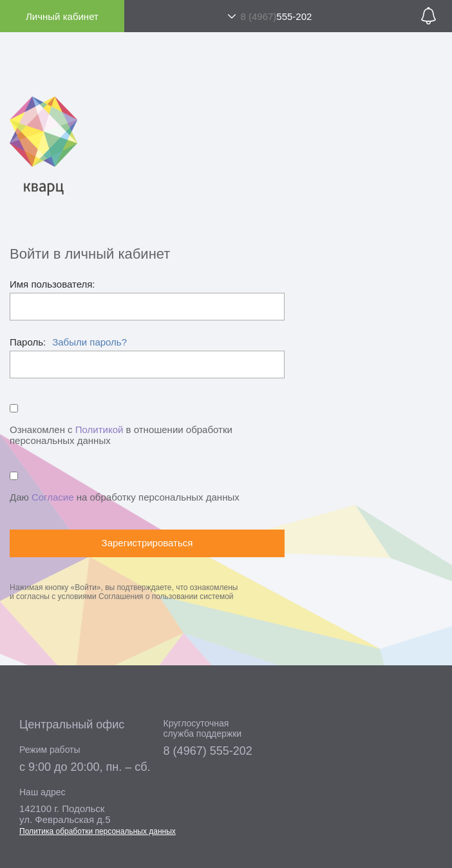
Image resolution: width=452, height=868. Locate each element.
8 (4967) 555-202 (208, 751)
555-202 (276, 16)
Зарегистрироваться (147, 543)
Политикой (99, 429)
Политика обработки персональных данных (98, 831)
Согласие (53, 497)
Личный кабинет (62, 16)
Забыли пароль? (89, 342)
